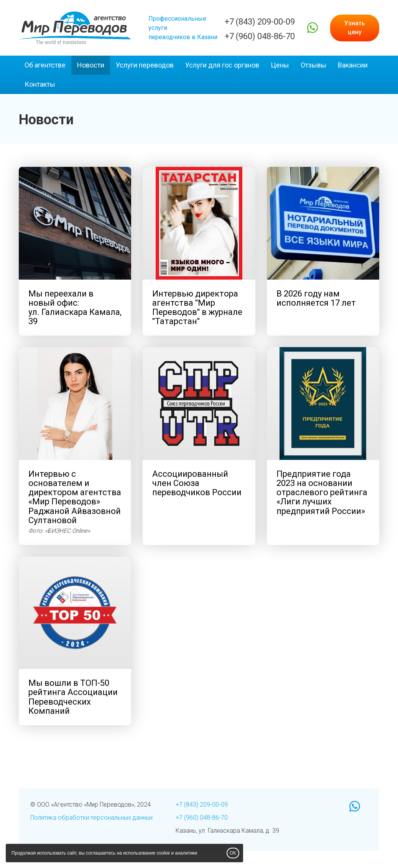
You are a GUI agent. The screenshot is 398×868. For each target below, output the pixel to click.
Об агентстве (45, 65)
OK (233, 853)
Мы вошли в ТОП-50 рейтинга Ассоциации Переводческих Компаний (73, 697)
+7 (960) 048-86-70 (260, 36)
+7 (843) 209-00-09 (260, 22)
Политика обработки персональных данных (92, 818)
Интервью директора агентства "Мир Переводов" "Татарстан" (197, 308)
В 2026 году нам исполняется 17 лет (316, 298)
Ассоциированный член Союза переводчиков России (197, 483)
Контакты (40, 84)
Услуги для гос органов (222, 65)
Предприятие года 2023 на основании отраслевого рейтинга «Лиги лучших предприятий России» (322, 492)
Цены (280, 65)
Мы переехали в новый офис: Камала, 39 (75, 308)
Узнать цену (355, 28)
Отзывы (313, 65)
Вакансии (353, 65)
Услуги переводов (145, 65)
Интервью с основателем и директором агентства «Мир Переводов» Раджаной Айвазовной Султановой (75, 497)
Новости (91, 65)
